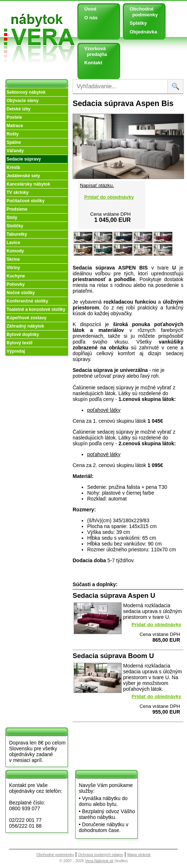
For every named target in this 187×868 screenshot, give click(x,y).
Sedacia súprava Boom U (113, 656)
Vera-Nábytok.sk (99, 861)
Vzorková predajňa (93, 51)
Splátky (138, 23)
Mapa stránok (139, 855)
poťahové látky (104, 410)
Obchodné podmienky (141, 12)
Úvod (90, 9)
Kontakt (93, 63)
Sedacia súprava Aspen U (114, 595)
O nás (91, 18)
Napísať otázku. (97, 185)
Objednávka (143, 32)
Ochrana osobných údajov (101, 855)
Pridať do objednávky (109, 197)
